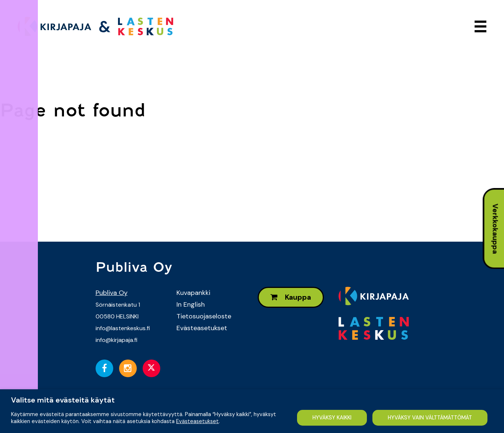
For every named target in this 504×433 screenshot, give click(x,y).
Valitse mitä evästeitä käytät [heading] (63, 386)
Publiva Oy (112, 293)
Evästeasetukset (202, 328)
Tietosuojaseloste (204, 316)
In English (191, 304)
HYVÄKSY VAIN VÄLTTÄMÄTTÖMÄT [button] (145, 418)
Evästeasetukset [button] (197, 404)
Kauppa (291, 297)
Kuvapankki (193, 293)
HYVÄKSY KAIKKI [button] (46, 418)
